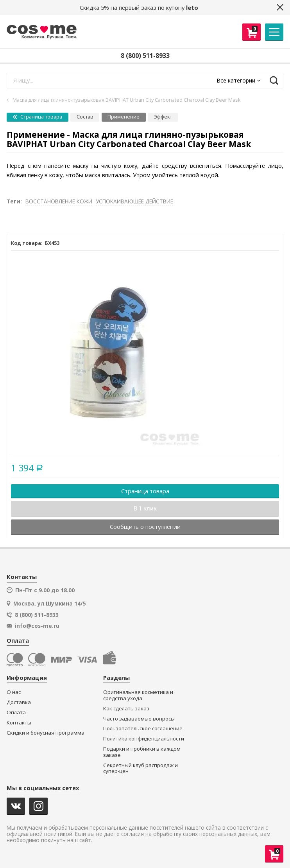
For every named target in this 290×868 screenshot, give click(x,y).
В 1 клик (145, 509)
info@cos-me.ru (37, 626)
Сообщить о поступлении (145, 527)
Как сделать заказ (126, 709)
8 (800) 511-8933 (145, 56)
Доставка (19, 702)
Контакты (19, 723)
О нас (14, 692)
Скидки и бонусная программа (46, 733)
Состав (85, 117)
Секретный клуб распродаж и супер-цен (141, 768)
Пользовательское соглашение (143, 729)
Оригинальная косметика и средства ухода (138, 695)
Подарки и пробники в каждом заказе (142, 752)
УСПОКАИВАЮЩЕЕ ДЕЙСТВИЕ (134, 201)
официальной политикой (39, 834)
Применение (124, 117)
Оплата (16, 713)
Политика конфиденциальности (144, 739)
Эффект (163, 117)
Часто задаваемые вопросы (139, 719)
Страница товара (38, 117)
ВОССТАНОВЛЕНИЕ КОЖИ (59, 201)
